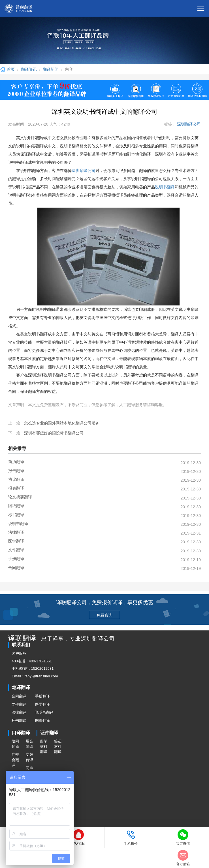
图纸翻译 (42, 721)
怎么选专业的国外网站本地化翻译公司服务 (62, 423)
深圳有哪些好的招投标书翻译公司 (54, 433)
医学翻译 (42, 704)
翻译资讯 (29, 69)
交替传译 (29, 757)
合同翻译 (19, 696)
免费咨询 (104, 615)
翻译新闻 (51, 69)
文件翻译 (19, 704)
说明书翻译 (165, 187)
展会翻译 (29, 744)
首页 (7, 69)
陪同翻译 (15, 744)
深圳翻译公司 (188, 124)
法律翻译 (19, 712)
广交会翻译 (15, 760)
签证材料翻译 (58, 746)
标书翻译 (19, 721)
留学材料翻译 (44, 746)
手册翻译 (42, 696)
